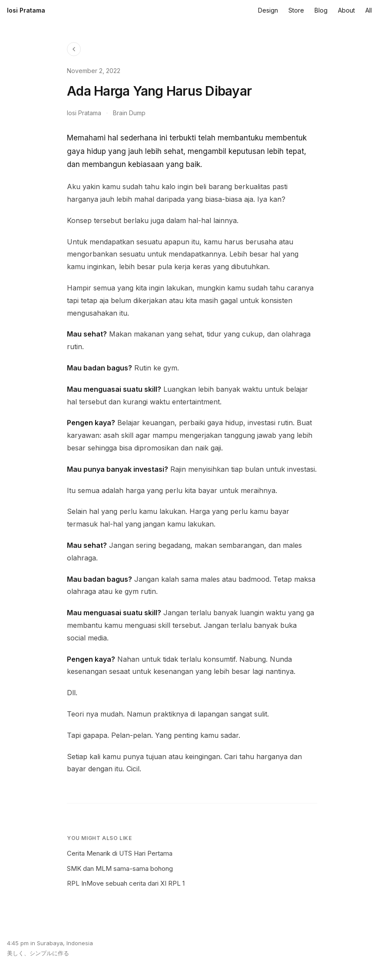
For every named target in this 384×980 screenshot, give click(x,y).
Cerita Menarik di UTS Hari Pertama (120, 853)
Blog (321, 10)
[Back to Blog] (74, 49)
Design (268, 10)
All (369, 10)
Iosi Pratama (26, 10)
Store (296, 10)
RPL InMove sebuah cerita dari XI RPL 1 (126, 883)
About (346, 10)
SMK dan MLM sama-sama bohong (120, 868)
